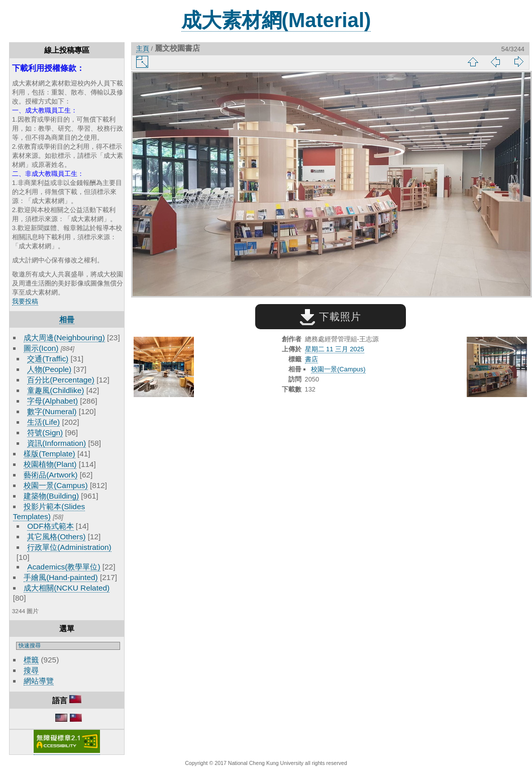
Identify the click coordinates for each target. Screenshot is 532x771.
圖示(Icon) (41, 348)
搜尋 (31, 670)
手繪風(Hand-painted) (61, 577)
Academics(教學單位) (64, 567)
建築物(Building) (51, 496)
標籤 (31, 660)
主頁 (143, 49)
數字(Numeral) (52, 411)
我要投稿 (25, 301)
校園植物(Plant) (50, 464)
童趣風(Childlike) (56, 390)
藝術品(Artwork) (50, 475)
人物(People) (49, 369)
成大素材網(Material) (276, 20)
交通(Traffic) (48, 359)
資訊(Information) (57, 443)
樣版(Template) (49, 454)
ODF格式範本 (50, 526)
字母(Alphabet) (52, 401)
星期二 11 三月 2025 (335, 349)
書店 (311, 359)
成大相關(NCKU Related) (67, 588)
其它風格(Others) (56, 537)
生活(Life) (43, 422)
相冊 (67, 319)
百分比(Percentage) (61, 380)
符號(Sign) (45, 432)
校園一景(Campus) (56, 485)
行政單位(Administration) (69, 547)
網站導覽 (39, 681)
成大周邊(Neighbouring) (64, 338)
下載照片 (330, 317)
